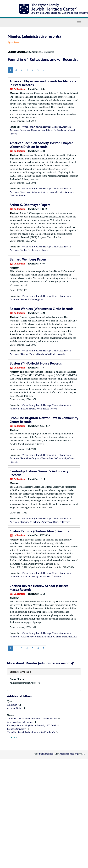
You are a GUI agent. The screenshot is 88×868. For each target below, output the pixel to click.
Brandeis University (17, 729)
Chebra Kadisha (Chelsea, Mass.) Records (39, 531)
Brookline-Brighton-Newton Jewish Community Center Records (44, 420)
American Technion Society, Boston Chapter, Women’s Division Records (42, 145)
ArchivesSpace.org (69, 754)
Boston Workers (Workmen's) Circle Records (42, 309)
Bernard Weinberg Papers (28, 259)
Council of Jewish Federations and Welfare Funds (31, 732)
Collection (12, 705)
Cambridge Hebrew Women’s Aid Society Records (39, 473)
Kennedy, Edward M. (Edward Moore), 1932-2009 (32, 726)
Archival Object (15, 708)
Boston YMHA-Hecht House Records (36, 363)
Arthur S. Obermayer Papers (30, 205)
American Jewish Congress (20, 722)
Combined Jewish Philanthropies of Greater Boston (32, 719)
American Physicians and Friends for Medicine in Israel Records (43, 83)
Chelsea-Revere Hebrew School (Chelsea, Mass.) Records (39, 588)
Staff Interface (46, 754)
